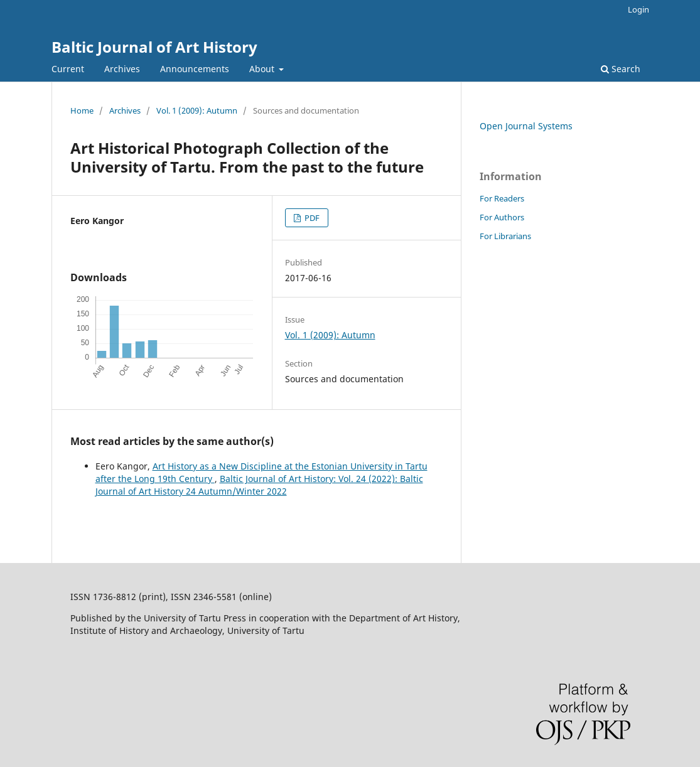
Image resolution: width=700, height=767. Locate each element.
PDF (311, 218)
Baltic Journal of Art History (154, 47)
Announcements (195, 69)
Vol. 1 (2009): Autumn (197, 110)
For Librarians (505, 236)
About (263, 69)
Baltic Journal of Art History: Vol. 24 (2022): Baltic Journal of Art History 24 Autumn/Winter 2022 (259, 485)
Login (638, 9)
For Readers (502, 198)
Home (82, 110)
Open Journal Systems (526, 126)
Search (621, 69)
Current (68, 69)
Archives (122, 69)
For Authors (502, 217)
